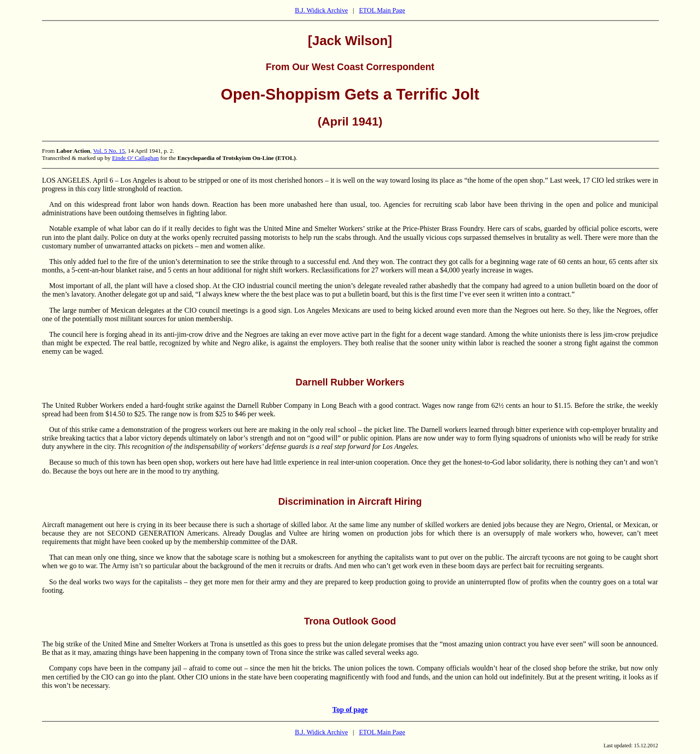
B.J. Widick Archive (321, 10)
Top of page (350, 710)
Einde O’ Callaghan (135, 158)
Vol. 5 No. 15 (109, 151)
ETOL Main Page (382, 10)
